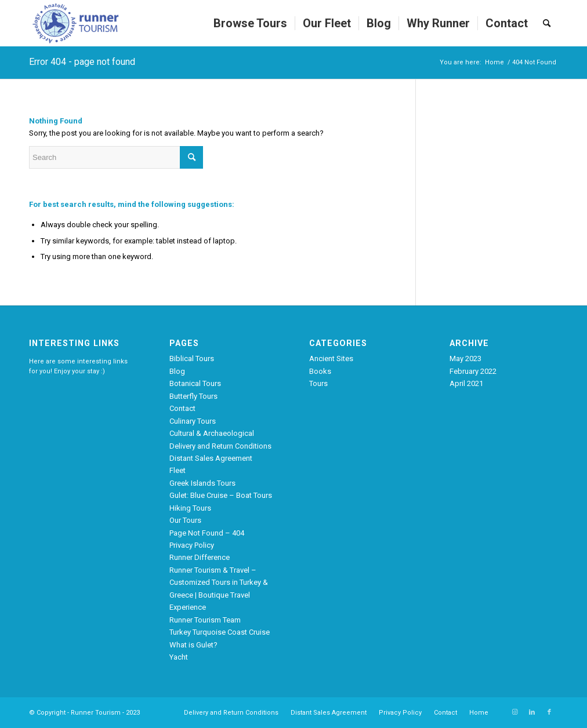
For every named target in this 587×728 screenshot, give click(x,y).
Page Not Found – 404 (207, 533)
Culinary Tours (193, 421)
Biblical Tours (192, 358)
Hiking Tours (190, 508)
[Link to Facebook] (549, 712)
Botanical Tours (195, 383)
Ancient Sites (331, 358)
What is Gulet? (193, 645)
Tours (318, 383)
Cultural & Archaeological (212, 433)
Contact (182, 408)
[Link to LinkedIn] (532, 712)
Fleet (177, 470)
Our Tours (185, 520)
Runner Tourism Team (205, 620)
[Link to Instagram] (514, 712)
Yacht (179, 657)
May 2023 (465, 358)
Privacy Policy (192, 545)
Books (320, 371)
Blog (177, 371)
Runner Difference (200, 557)
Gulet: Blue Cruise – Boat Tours (221, 495)
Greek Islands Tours (202, 483)
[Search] (547, 23)
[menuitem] (250, 23)
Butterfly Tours (193, 396)
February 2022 (473, 371)
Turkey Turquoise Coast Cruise (220, 632)
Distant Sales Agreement (211, 458)
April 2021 (466, 383)
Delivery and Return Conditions (220, 446)
